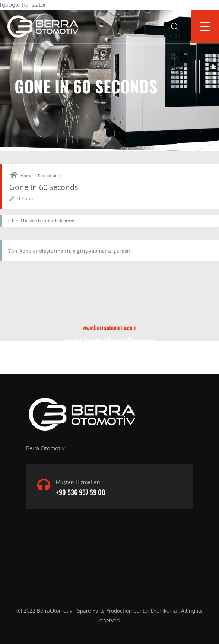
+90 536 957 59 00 (81, 492)
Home (27, 176)
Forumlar (47, 176)
